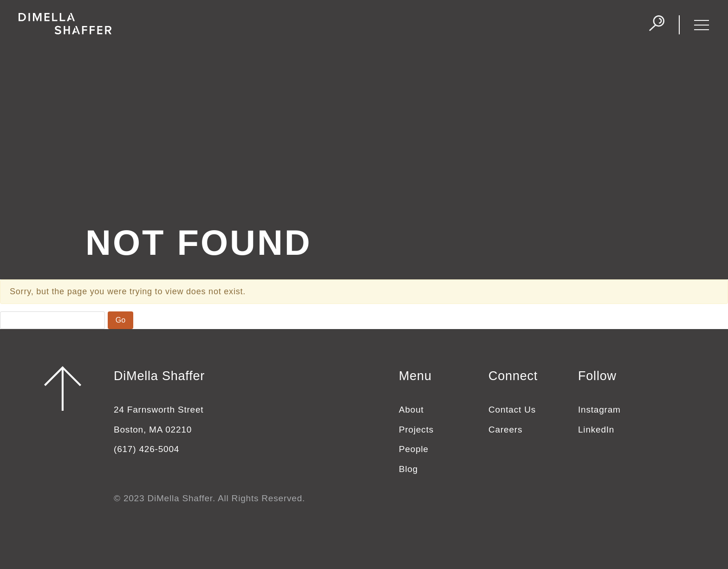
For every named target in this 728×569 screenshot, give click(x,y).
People (414, 449)
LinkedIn (596, 430)
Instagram (599, 410)
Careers (505, 430)
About (411, 410)
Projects (416, 430)
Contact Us (512, 410)
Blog (408, 469)
